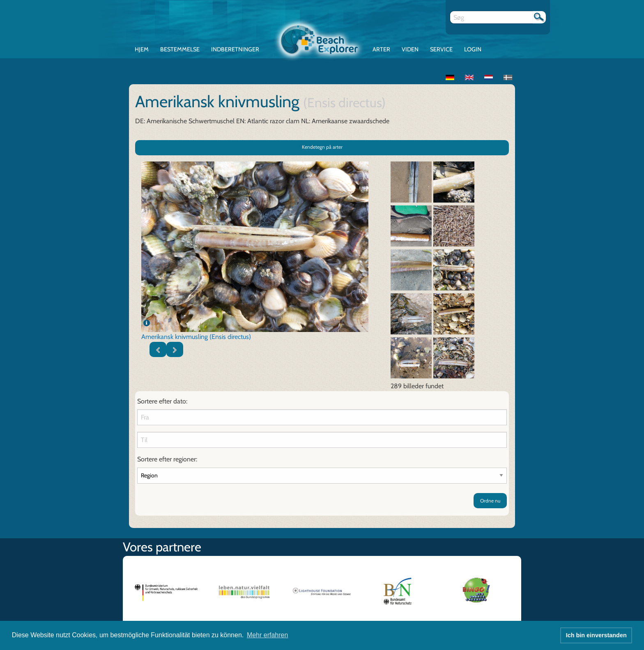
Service (441, 49)
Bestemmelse (180, 49)
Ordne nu (490, 501)
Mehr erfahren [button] (268, 635)
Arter (381, 49)
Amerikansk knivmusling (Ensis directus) (196, 337)
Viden (410, 49)
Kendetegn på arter (322, 147)
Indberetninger (235, 49)
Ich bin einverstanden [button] (596, 635)
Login (473, 49)
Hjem (142, 49)
